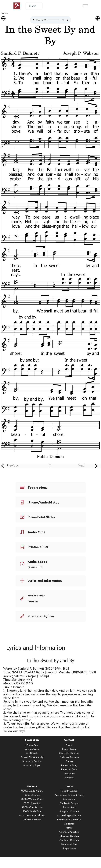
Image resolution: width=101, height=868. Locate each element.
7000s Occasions (32, 820)
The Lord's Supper (69, 804)
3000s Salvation (32, 804)
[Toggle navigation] (86, 6)
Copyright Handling (69, 754)
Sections (32, 787)
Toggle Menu (38, 487)
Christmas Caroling (69, 837)
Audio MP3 (36, 532)
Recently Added (69, 792)
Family (69, 829)
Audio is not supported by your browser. (51, 20)
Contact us (69, 778)
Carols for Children (69, 841)
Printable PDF (38, 547)
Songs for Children (69, 812)
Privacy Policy (69, 750)
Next (81, 465)
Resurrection (69, 800)
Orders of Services (69, 758)
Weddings (69, 824)
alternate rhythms (41, 616)
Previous (13, 465)
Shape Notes (69, 849)
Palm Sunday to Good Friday (69, 796)
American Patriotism (69, 833)
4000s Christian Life (32, 808)
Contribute (69, 774)
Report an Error (69, 770)
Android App (32, 750)
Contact (69, 741)
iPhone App (32, 746)
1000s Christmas (32, 796)
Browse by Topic (32, 766)
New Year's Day (69, 845)
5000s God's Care (32, 812)
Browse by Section (32, 762)
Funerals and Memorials (69, 820)
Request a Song (69, 766)
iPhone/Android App (43, 502)
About (69, 746)
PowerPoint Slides (41, 517)
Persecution (69, 808)
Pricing (69, 762)
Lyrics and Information (45, 581)
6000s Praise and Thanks (32, 816)
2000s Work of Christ (32, 800)
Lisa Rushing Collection (69, 816)
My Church (32, 754)
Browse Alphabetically (32, 758)
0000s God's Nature (32, 792)
